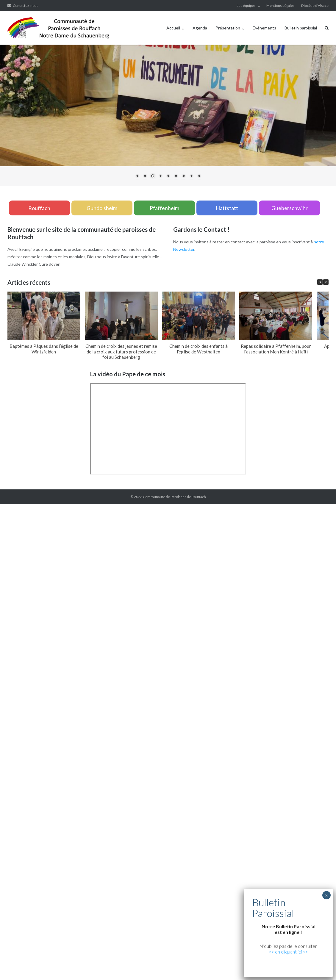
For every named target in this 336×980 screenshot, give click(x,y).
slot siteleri (176, 649)
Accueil (173, 28)
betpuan (47, 656)
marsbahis (263, 567)
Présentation (228, 28)
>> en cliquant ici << (288, 952)
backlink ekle (12, 508)
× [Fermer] (326, 895)
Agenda (200, 28)
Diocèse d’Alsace (315, 6)
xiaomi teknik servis (128, 775)
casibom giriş (314, 567)
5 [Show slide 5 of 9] (168, 176)
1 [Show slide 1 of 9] (137, 176)
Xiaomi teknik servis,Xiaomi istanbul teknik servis (110, 560)
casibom (250, 590)
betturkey (126, 701)
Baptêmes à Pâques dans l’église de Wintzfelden (44, 349)
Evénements (264, 28)
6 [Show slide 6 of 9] (176, 176)
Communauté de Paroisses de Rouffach (174, 497)
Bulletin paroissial (301, 28)
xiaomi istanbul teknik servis (173, 775)
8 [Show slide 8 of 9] (191, 176)
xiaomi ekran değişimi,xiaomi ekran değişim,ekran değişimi (119, 508)
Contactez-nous (26, 6)
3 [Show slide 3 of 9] (153, 176)
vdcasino (244, 567)
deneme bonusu (237, 954)
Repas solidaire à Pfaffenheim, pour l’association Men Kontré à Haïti (276, 349)
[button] (326, 282)
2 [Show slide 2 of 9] (145, 176)
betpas (109, 701)
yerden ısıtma (265, 552)
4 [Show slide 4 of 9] (160, 176)
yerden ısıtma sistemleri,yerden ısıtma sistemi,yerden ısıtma (95, 530)
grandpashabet (287, 567)
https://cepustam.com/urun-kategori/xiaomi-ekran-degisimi (55, 775)
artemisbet (204, 567)
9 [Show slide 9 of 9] (199, 176)
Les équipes (246, 6)
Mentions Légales (280, 6)
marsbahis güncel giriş (45, 508)
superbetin (225, 567)
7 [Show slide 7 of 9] (184, 176)
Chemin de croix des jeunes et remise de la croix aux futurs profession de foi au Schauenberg (121, 352)
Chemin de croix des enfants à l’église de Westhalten (199, 349)
